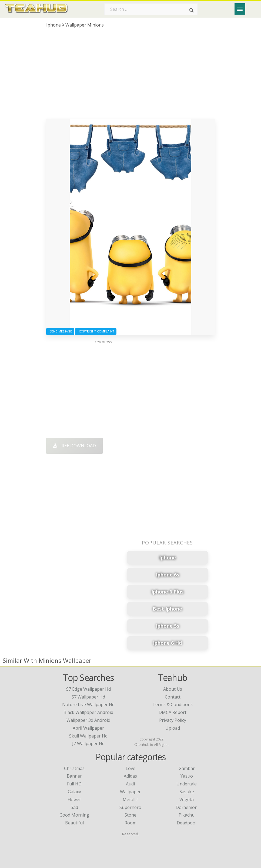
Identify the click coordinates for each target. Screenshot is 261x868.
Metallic (130, 800)
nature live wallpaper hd (88, 704)
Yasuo (187, 776)
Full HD (74, 784)
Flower (74, 800)
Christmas (74, 768)
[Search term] (151, 9)
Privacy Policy (173, 720)
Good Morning (74, 815)
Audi (130, 784)
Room (130, 823)
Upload (173, 728)
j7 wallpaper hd (88, 743)
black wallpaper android (88, 712)
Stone (130, 815)
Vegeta (187, 800)
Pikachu (187, 815)
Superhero (130, 807)
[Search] (192, 10)
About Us (173, 689)
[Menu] (240, 9)
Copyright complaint (96, 331)
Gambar (187, 768)
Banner (74, 776)
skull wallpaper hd (88, 736)
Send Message (60, 331)
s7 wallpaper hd (88, 697)
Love (130, 768)
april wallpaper (88, 728)
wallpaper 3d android (88, 720)
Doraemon (187, 807)
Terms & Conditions (173, 704)
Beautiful (74, 823)
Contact (173, 697)
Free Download (74, 446)
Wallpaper (130, 792)
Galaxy (74, 792)
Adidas (130, 776)
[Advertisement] (130, 75)
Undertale (187, 784)
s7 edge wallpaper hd (88, 689)
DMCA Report (173, 712)
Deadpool (187, 823)
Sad (74, 807)
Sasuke (187, 792)
